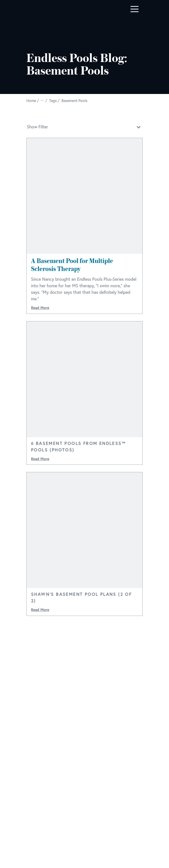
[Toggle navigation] (134, 9)
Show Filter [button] (84, 126)
